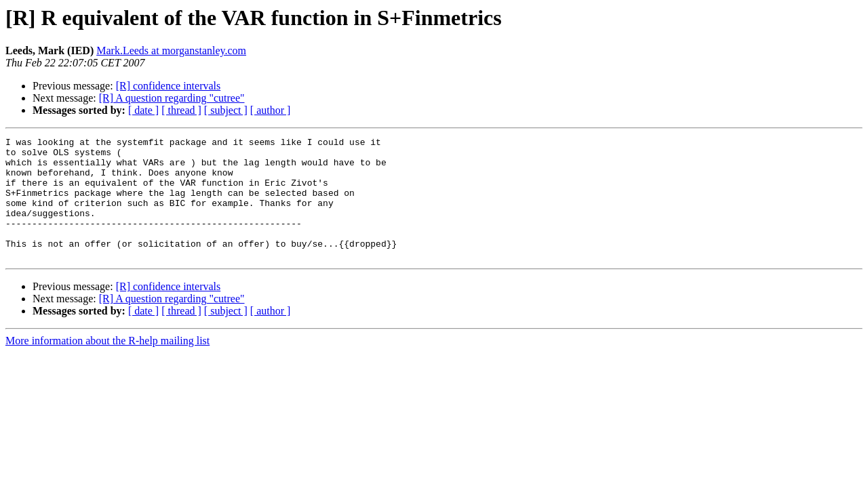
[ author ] (271, 110)
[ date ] (143, 110)
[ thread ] (181, 110)
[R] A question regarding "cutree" (172, 98)
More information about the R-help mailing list (107, 365)
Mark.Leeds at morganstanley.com (171, 50)
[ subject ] (226, 110)
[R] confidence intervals (169, 86)
